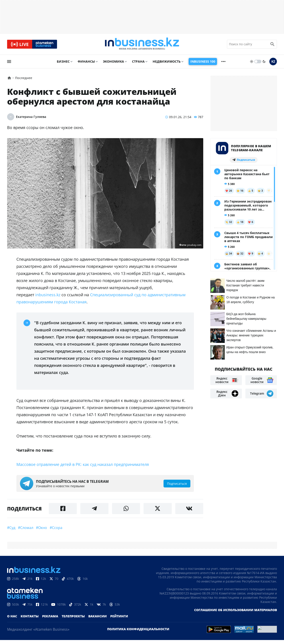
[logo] (142, 44)
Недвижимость (167, 61)
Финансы (86, 61)
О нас (12, 616)
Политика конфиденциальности (138, 629)
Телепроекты (73, 616)
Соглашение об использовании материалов (236, 610)
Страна (138, 61)
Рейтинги (119, 616)
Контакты (30, 616)
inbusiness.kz (48, 295)
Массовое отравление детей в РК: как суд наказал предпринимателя (83, 464)
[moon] (264, 62)
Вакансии (98, 616)
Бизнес (63, 61)
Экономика (113, 61)
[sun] (252, 62)
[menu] (9, 62)
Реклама (50, 616)
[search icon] (272, 44)
